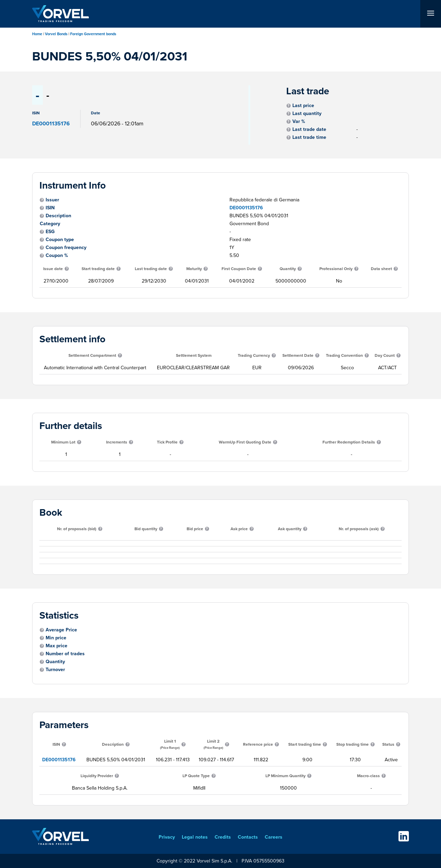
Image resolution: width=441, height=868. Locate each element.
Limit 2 (213, 744)
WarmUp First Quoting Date (245, 442)
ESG (50, 231)
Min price (56, 638)
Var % (299, 121)
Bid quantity (146, 529)
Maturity (194, 269)
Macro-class (368, 776)
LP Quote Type (196, 776)
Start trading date (98, 269)
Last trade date (309, 129)
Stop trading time (353, 744)
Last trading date (151, 269)
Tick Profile (167, 442)
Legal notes (195, 837)
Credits (223, 837)
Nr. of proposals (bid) (77, 529)
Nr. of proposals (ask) (359, 529)
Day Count (385, 355)
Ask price (239, 529)
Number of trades (65, 654)
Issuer (52, 200)
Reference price (258, 744)
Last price (303, 105)
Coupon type (60, 239)
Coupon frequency (66, 247)
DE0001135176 (246, 208)
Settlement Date (298, 355)
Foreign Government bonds (93, 34)
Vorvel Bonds (56, 34)
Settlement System (194, 355)
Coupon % (57, 255)
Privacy (167, 837)
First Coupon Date (239, 269)
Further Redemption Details (349, 442)
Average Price (61, 630)
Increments (117, 442)
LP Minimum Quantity (285, 776)
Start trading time (305, 744)
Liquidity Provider (97, 776)
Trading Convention (344, 355)
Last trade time (309, 137)
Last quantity (307, 113)
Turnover (55, 669)
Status (388, 744)
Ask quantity (290, 529)
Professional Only (336, 269)
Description (58, 216)
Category (50, 223)
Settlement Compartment (92, 355)
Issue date (53, 269)
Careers (274, 837)
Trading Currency (254, 355)
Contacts (248, 837)
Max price (57, 646)
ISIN (50, 208)
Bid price (195, 529)
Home (37, 34)
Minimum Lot (63, 442)
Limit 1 (170, 744)
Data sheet (381, 269)
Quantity (288, 269)
